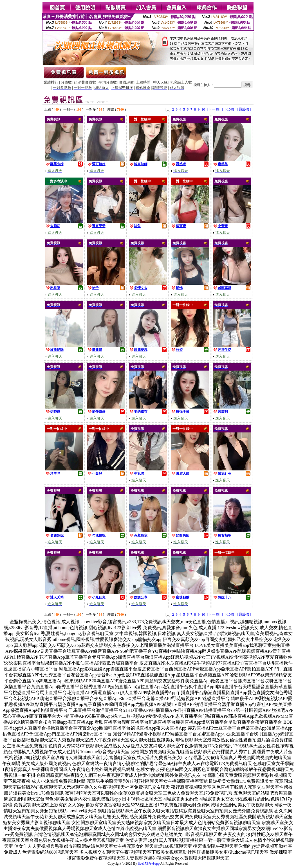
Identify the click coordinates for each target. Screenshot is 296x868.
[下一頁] (214, 109)
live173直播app (149, 863)
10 (203, 109)
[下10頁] (229, 109)
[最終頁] (244, 109)
